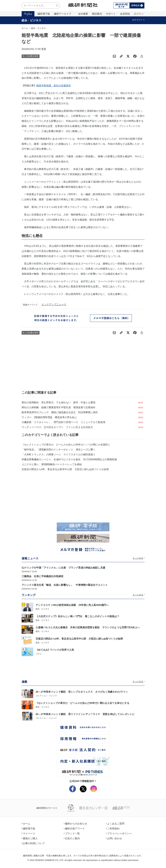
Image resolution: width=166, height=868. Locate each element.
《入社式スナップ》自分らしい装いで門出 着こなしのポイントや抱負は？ (77, 616)
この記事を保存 (31, 56)
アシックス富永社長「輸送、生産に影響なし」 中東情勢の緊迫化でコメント (65, 585)
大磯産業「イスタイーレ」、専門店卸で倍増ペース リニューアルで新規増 (63, 422)
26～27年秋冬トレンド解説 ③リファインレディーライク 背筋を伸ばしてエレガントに (85, 714)
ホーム (25, 28)
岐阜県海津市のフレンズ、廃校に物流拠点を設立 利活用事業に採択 (60, 412)
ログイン (139, 14)
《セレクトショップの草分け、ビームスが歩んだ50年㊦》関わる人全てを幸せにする (83, 703)
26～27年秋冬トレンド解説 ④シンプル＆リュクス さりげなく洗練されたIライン (82, 692)
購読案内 (97, 14)
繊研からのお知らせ (76, 824)
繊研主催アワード (74, 829)
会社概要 (83, 14)
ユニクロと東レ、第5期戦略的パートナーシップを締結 (52, 464)
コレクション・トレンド (46, 696)
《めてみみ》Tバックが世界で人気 (55, 650)
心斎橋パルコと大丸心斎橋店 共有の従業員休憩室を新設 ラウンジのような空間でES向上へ (88, 627)
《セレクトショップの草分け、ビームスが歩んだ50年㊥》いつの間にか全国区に (66, 445)
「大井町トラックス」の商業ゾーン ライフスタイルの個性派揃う (58, 454)
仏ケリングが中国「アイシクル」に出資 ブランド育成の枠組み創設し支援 (63, 568)
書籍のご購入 (30, 838)
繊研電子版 (44, 14)
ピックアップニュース (54, 304)
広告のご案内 (72, 838)
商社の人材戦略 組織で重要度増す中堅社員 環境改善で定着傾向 (58, 407)
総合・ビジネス (31, 20)
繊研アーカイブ (63, 14)
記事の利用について (33, 843)
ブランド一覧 (72, 833)
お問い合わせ (114, 838)
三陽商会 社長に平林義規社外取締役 (43, 576)
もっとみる (139, 558)
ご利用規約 (113, 829)
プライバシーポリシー (119, 833)
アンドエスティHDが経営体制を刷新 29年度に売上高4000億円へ (72, 605)
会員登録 (125, 14)
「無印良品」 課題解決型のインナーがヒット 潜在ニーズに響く (58, 450)
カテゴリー (138, 20)
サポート (111, 14)
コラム (39, 654)
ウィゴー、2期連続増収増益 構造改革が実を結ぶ (49, 417)
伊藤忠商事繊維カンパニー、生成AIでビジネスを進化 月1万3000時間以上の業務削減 (69, 459)
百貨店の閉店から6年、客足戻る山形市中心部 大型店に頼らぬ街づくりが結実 (65, 469)
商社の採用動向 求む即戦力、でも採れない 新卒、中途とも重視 (58, 402)
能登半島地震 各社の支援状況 (54, 85)
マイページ (28, 833)
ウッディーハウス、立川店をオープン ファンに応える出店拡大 (57, 427)
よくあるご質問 (115, 824)
